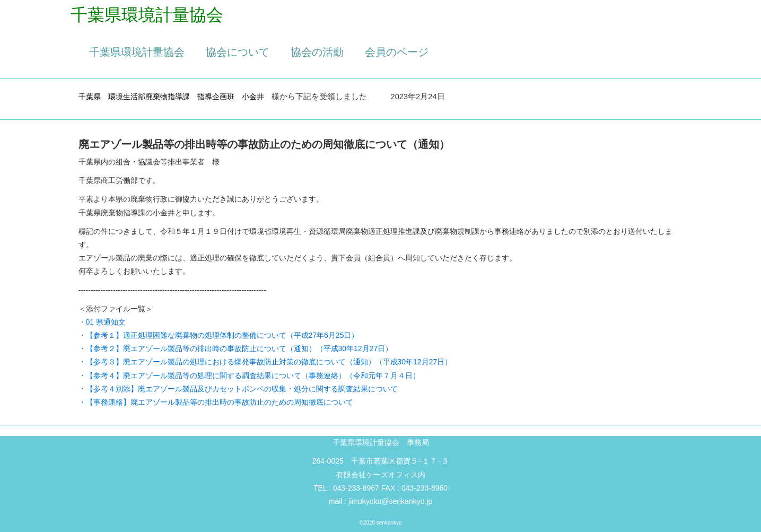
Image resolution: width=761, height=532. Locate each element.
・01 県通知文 (102, 322)
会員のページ (397, 52)
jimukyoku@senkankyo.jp (390, 501)
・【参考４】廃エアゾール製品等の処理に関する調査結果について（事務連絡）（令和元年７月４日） (249, 376)
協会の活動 (317, 52)
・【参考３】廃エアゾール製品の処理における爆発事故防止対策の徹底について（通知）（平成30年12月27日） (265, 362)
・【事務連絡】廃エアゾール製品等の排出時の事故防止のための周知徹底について (216, 402)
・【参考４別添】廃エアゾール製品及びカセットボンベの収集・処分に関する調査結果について (238, 389)
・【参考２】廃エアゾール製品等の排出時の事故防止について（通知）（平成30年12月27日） (236, 348)
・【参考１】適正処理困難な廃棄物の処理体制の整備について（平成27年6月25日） (219, 335)
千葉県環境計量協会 (137, 52)
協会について (238, 52)
